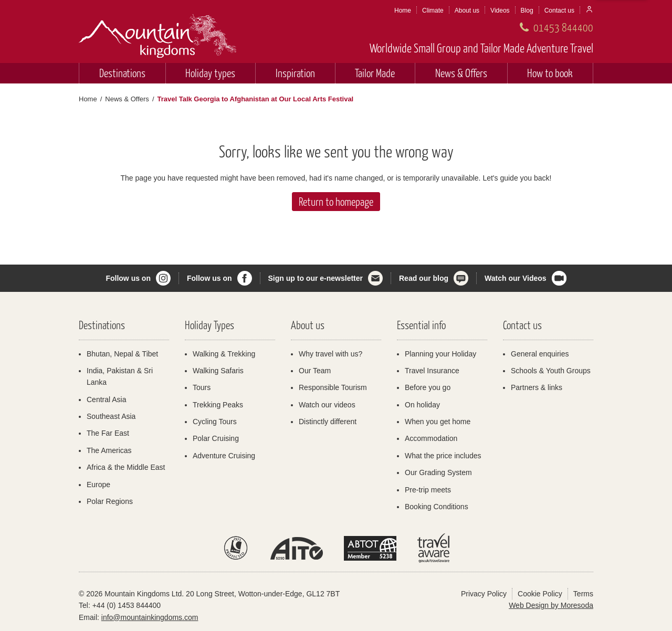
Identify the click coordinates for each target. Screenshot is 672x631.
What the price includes (443, 456)
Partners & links (537, 387)
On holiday (422, 405)
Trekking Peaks (218, 405)
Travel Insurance (432, 371)
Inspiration (295, 73)
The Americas (109, 450)
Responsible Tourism (333, 387)
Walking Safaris (218, 371)
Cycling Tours (215, 422)
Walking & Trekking (224, 354)
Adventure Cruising (224, 456)
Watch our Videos (515, 278)
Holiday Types (209, 325)
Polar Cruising (216, 438)
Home (403, 10)
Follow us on (128, 278)
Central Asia (106, 399)
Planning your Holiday (440, 354)
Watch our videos (327, 405)
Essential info (421, 325)
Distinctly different (328, 422)
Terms (583, 594)
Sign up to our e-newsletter (316, 278)
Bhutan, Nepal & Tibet (122, 354)
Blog (527, 10)
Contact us (559, 10)
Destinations (122, 73)
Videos (500, 10)
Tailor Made (375, 73)
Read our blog (424, 278)
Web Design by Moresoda (551, 605)
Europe (98, 485)
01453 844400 (563, 27)
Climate (433, 10)
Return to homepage (336, 201)
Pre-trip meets (428, 490)
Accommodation (431, 438)
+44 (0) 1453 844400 (127, 605)
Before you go (428, 387)
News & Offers (461, 73)
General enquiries (540, 354)
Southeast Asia (111, 416)
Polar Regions (110, 501)
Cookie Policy (540, 594)
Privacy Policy (484, 594)
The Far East (108, 433)
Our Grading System (438, 472)
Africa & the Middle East (126, 467)
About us (467, 10)
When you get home (438, 422)
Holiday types (210, 73)
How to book (550, 73)
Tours (202, 387)
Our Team (315, 371)
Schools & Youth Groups (551, 371)
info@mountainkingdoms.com (150, 617)
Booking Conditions (437, 507)
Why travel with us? (330, 354)
